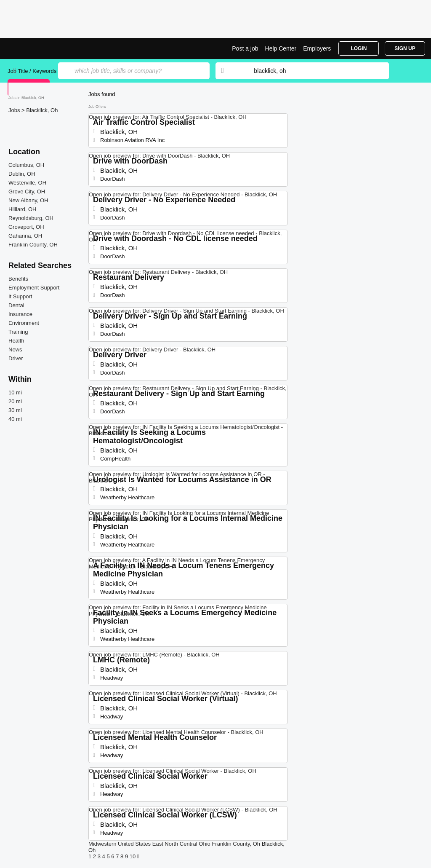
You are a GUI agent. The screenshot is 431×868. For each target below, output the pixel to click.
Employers (317, 48)
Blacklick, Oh (42, 110)
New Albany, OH (28, 200)
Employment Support (34, 288)
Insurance (20, 314)
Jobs (15, 110)
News (15, 350)
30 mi (15, 410)
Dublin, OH (22, 174)
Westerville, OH (27, 183)
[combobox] (313, 71)
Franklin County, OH (33, 245)
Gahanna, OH (25, 236)
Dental (16, 305)
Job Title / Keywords (32, 71)
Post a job (245, 48)
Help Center (281, 48)
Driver (16, 358)
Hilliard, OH (22, 209)
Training (18, 332)
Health (16, 341)
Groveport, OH (26, 227)
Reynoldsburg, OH (31, 218)
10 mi (15, 392)
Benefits (18, 279)
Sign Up (405, 48)
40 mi (15, 419)
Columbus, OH (26, 165)
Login (359, 48)
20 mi (15, 401)
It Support (20, 296)
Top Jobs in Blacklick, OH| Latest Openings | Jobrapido (39, 48)
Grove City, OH (27, 192)
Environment (24, 323)
